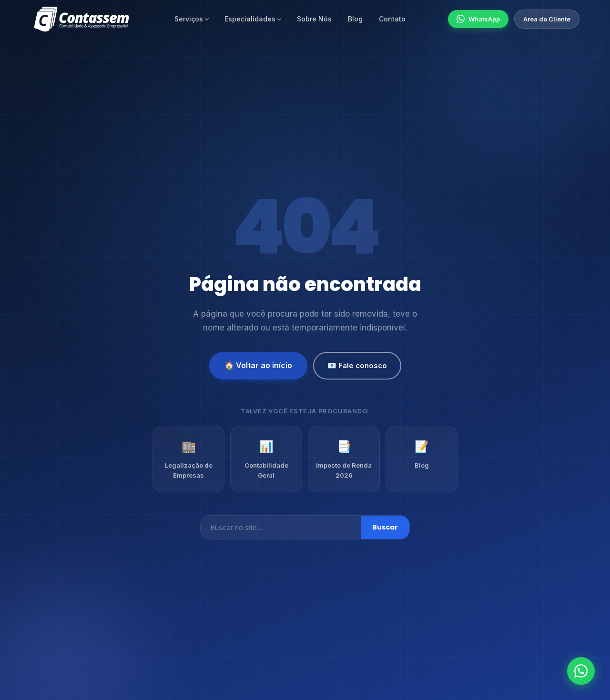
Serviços (189, 19)
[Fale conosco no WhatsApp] (581, 671)
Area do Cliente (547, 19)
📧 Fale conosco (357, 365)
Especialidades (250, 19)
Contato (392, 19)
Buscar (385, 527)
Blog (355, 19)
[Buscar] (281, 527)
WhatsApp (478, 19)
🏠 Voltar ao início (258, 365)
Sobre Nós (314, 19)
